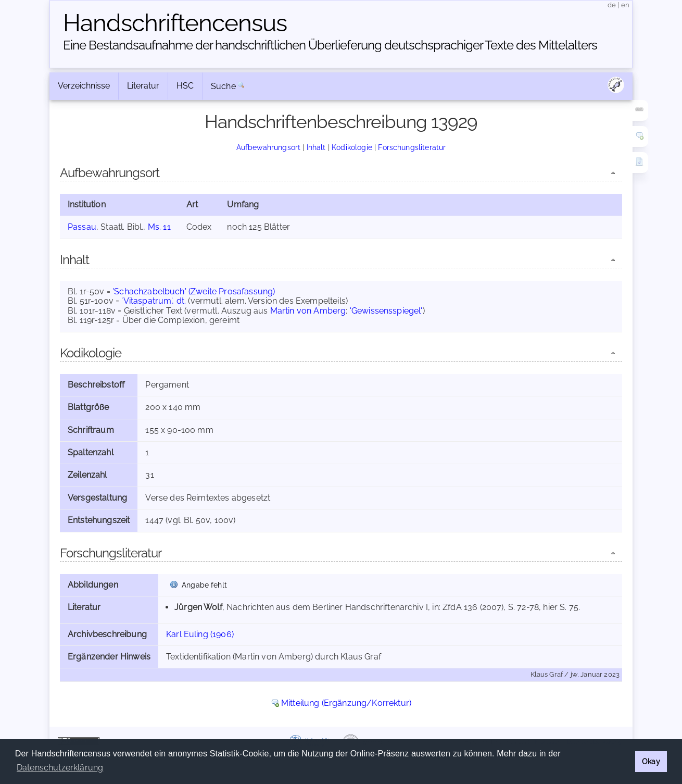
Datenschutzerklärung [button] (60, 768)
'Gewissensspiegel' (386, 311)
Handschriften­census (175, 23)
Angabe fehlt (204, 585)
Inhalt (316, 147)
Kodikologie (352, 147)
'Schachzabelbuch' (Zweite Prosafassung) (194, 291)
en (625, 5)
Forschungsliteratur (412, 147)
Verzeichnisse (84, 86)
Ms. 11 (159, 227)
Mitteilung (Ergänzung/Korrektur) (346, 703)
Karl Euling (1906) (200, 634)
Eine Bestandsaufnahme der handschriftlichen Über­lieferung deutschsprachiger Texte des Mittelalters (330, 45)
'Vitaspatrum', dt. (154, 301)
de (612, 5)
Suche (223, 86)
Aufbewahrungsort (269, 147)
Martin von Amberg (308, 311)
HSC (185, 86)
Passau (82, 227)
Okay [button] (651, 761)
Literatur (143, 86)
